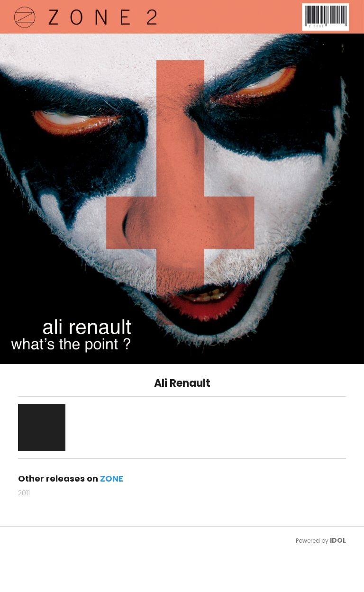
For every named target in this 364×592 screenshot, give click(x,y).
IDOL (338, 540)
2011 (24, 493)
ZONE (112, 478)
